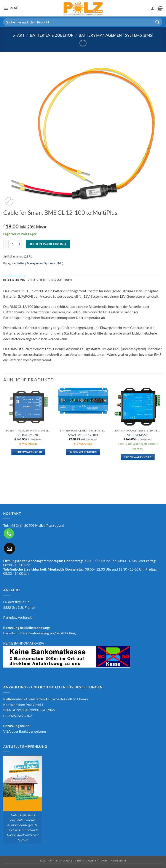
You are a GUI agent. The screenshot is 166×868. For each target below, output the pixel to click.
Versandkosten (87, 861)
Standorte (64, 861)
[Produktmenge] (13, 244)
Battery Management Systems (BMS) (116, 35)
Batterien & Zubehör (52, 35)
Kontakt (47, 861)
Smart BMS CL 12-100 (83, 435)
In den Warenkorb (48, 244)
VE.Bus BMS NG (28, 435)
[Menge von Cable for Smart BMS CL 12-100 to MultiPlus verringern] (6, 244)
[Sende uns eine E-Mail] (10, 548)
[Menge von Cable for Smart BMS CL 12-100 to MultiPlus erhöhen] (20, 244)
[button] (11, 8)
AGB (104, 861)
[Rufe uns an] (9, 533)
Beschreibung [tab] (14, 280)
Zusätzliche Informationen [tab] (50, 280)
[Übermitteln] (158, 22)
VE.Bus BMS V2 (138, 435)
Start (19, 35)
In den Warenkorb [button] (28, 452)
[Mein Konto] (153, 8)
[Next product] (83, 43)
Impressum (118, 861)
